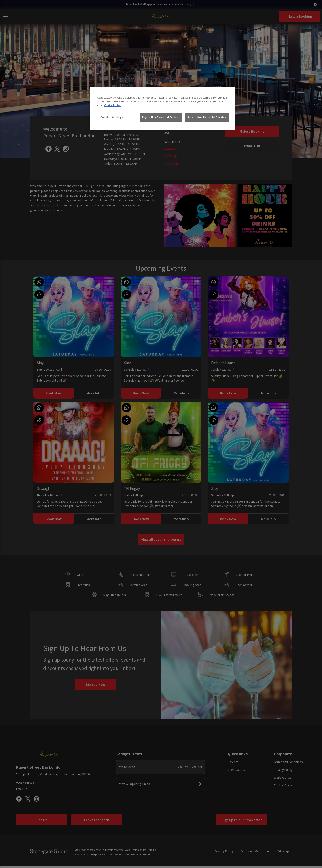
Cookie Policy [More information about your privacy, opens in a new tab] (112, 105)
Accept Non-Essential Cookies (207, 117)
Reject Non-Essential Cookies (161, 117)
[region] (163, 108)
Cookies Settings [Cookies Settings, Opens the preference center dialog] (112, 117)
